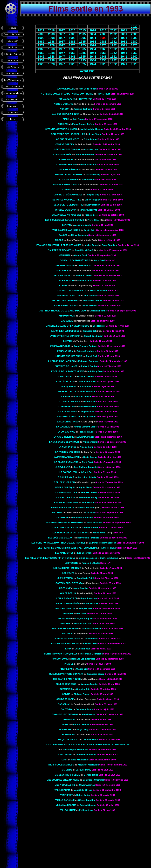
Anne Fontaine (108, 548)
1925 (82, 64)
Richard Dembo (89, 366)
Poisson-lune (60, 659)
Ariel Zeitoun (88, 502)
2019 (41, 30)
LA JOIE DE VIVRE (68, 412)
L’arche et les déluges (65, 331)
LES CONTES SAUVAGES (65, 528)
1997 (62, 38)
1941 (124, 57)
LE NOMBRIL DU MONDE (65, 502)
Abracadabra (67, 99)
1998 (51, 38)
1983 (103, 42)
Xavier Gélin (88, 180)
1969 (41, 49)
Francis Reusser (87, 432)
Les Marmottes (64, 553)
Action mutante (63, 104)
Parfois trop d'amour (67, 639)
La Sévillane (62, 467)
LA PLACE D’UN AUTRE (66, 462)
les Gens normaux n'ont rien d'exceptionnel (58, 543)
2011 (124, 30)
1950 (134, 53)
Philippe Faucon (82, 694)
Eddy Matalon (93, 205)
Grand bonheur (64, 265)
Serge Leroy (82, 729)
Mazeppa (69, 613)
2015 (82, 30)
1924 (93, 64)
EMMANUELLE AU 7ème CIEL (66, 215)
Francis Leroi (92, 215)
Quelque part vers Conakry (66, 674)
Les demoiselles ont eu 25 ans (71, 533)
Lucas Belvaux (91, 639)
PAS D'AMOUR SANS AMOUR (65, 644)
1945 (82, 57)
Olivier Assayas (87, 785)
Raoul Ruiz (86, 386)
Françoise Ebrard (96, 674)
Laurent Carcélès (83, 396)
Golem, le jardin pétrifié (75, 260)
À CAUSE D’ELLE (66, 89)
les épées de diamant (61, 538)
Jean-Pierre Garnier (92, 301)
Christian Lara (91, 149)
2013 (103, 30)
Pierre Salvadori (88, 164)
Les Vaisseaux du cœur (67, 568)
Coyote (67, 190)
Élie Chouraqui (85, 553)
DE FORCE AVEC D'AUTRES (67, 200)
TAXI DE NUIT (66, 729)
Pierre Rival (93, 220)
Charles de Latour (109, 558)
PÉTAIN (68, 649)
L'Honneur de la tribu (61, 361)
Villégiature (68, 810)
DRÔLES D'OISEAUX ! (66, 210)
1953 (103, 53)
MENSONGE (65, 618)
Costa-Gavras (90, 457)
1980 (134, 42)
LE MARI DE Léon (66, 497)
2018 (51, 30)
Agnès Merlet (86, 487)
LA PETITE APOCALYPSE (67, 457)
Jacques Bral (85, 608)
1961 (124, 49)
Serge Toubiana (110, 245)
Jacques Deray (84, 770)
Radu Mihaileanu (79, 760)
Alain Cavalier (81, 588)
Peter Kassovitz (89, 210)
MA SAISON (68, 603)
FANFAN (67, 225)
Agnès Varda (99, 533)
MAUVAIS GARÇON (65, 608)
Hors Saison (66, 280)
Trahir (63, 760)
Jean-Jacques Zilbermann (75, 750)
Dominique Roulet (87, 381)
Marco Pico (90, 402)
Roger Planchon (89, 598)
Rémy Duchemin (79, 235)
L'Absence (67, 321)
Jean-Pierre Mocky (88, 497)
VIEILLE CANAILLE (65, 800)
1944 (93, 57)
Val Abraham (62, 790)
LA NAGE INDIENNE (64, 437)
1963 (103, 49)
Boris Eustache (94, 523)
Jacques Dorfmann (83, 109)
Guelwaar (62, 270)
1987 (62, 42)
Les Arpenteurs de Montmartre (64, 523)
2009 (41, 34)
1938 (51, 60)
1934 (93, 60)
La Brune (65, 396)
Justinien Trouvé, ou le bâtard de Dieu (63, 311)
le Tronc (57, 513)
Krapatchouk (67, 316)
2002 (113, 34)
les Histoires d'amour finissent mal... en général (68, 548)
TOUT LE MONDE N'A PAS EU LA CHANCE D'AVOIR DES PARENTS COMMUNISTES (88, 745)
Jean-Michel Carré (84, 250)
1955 (82, 53)
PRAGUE (69, 664)
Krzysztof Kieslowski (88, 765)
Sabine (66, 694)
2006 (72, 34)
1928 (51, 64)
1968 (51, 49)
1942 (113, 57)
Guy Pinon (90, 417)
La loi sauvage (66, 432)
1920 (134, 64)
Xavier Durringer (86, 437)
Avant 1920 (88, 71)
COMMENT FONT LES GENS (68, 175)
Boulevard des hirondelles (68, 134)
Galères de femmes (59, 250)
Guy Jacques (90, 296)
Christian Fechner (99, 311)
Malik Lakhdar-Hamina (92, 129)
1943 (103, 57)
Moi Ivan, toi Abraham (65, 629)
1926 (72, 64)
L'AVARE (68, 341)
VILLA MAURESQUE (66, 805)
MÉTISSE (65, 623)
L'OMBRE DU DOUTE (65, 391)
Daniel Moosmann (87, 407)
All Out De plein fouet (66, 114)
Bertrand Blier (91, 775)
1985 (82, 42)
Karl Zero (90, 513)
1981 (124, 42)
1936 (72, 60)
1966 (72, 49)
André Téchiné (91, 603)
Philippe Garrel (90, 442)
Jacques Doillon (89, 492)
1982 (113, 42)
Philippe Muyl (93, 195)
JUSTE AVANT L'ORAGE (66, 306)
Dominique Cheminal (93, 780)
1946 (72, 57)
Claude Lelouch (91, 740)
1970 (134, 45)
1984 (93, 42)
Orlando (68, 634)
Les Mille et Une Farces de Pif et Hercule (50, 558)
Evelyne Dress (90, 644)
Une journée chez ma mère (63, 780)
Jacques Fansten (90, 684)
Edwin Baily (90, 230)
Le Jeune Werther (66, 492)
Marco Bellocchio (99, 291)
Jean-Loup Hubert (87, 89)
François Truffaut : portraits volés (59, 245)
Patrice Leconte (81, 724)
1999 (41, 38)
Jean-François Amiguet (86, 346)
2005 (82, 34)
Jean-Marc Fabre (84, 709)
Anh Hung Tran (95, 371)
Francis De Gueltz (91, 563)
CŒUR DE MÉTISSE (68, 169)
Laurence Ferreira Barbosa (102, 543)
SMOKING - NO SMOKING (65, 714)
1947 (62, 57)
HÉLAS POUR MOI (63, 275)
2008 (51, 34)
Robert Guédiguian (94, 336)
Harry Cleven (86, 99)
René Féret (87, 462)
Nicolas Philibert (86, 507)
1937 (62, 60)
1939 (41, 60)
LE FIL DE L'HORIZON (64, 482)
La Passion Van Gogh (68, 452)
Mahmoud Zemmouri (89, 361)
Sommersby (70, 719)
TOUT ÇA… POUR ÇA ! (67, 740)
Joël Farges (79, 119)
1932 (113, 60)
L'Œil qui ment (68, 386)
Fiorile (59, 240)
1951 (124, 53)
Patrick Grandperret (87, 351)
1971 (124, 45)
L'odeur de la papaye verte (67, 371)
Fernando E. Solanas (83, 518)
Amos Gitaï (99, 260)
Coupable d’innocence (65, 185)
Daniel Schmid (85, 280)
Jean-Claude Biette (85, 154)
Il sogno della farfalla (72, 291)
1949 (41, 57)
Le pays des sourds (63, 507)
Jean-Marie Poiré (85, 578)
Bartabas (82, 613)
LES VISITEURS (65, 578)
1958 (51, 53)
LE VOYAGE (63, 518)
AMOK (66, 119)
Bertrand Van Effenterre (83, 659)
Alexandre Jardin (83, 225)
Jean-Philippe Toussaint (86, 467)
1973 (103, 45)
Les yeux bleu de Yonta (69, 583)
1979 (41, 45)
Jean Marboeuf (82, 649)
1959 (41, 53)
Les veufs (68, 573)
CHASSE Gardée (62, 154)
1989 (41, 42)
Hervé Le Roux (85, 265)
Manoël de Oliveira (83, 790)
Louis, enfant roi (67, 598)
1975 (82, 45)
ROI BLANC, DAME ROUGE (67, 679)
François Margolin (83, 618)
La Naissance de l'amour (64, 442)
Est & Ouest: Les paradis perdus (65, 220)
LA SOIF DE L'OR (68, 472)
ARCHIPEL (63, 124)
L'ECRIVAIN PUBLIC (60, 346)
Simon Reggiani (93, 200)
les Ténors (71, 563)
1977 (62, 45)
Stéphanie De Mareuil (92, 654)
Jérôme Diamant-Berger (85, 427)
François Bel (89, 331)
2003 (103, 34)
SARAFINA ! (64, 704)
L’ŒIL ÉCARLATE (65, 381)
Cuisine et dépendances (68, 195)
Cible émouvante (67, 164)
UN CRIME (67, 770)
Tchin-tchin (69, 734)
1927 (62, 64)
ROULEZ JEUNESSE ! (66, 684)
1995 (82, 38)
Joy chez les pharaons (65, 301)
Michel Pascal (92, 245)
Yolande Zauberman (92, 629)
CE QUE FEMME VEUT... (68, 139)
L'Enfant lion (65, 351)
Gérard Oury (87, 472)
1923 (103, 64)
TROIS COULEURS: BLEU (61, 765)
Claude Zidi (82, 669)
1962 (113, 49)
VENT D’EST (66, 795)
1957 (62, 53)
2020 (134, 27)
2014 (93, 30)
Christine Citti (83, 689)
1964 (93, 49)
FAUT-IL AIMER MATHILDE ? (66, 230)
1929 (41, 64)
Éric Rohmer (99, 326)
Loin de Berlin (67, 593)
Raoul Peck (92, 356)
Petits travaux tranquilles (61, 654)
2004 (93, 34)
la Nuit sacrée (68, 447)
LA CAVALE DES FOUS (69, 402)
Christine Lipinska (87, 477)
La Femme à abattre (69, 417)
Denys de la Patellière (88, 538)
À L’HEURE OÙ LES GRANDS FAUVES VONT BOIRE (67, 94)
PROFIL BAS (66, 669)
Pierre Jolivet (103, 94)
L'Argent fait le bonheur (65, 336)
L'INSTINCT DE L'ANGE (66, 366)
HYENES (63, 286)
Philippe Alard (86, 810)
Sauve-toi (67, 709)
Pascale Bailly (93, 175)
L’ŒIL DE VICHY (67, 376)
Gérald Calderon (90, 528)
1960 (134, 49)
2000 (134, 34)
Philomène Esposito (86, 755)
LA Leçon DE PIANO (68, 422)
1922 (113, 64)
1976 (72, 45)
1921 (124, 64)
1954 (93, 53)
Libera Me (65, 588)
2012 (113, 30)
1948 (51, 57)
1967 (62, 49)
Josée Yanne (95, 134)
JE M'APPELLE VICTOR (68, 296)
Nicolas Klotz (87, 447)
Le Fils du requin (65, 487)
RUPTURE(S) (66, 689)
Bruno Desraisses (88, 558)
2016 (72, 30)
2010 (134, 30)
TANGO (66, 724)
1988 (51, 42)
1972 (113, 45)
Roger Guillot (87, 412)
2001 (124, 34)
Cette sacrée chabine (67, 149)
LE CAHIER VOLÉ (65, 477)
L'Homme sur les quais (69, 356)
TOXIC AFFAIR (65, 755)
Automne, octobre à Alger (61, 129)
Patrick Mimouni (88, 805)
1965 (82, 49)
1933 (103, 60)
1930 (134, 60)
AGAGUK (65, 109)
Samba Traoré (65, 699)
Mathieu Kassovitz (83, 623)
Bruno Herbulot (90, 306)
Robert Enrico (83, 795)
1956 (72, 53)
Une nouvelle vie (65, 785)
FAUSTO (63, 235)
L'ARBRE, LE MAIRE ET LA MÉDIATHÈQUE (67, 326)
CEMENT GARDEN (65, 144)
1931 (124, 60)
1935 (82, 60)
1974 (93, 45)
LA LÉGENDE (63, 427)
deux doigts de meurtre (68, 205)
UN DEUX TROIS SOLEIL (67, 775)
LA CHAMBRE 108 (66, 407)
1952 (113, 53)
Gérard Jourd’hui (87, 800)
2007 (62, 34)
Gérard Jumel (91, 139)
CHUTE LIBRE (66, 159)
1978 (51, 45)
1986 (72, 42)
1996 (72, 38)
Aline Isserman (87, 391)
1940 (134, 57)
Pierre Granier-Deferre (83, 124)
